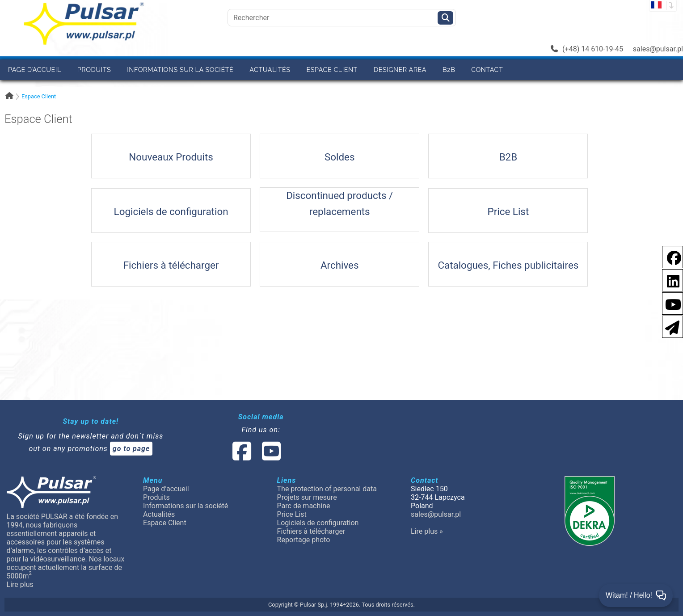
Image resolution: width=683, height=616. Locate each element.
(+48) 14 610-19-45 (587, 49)
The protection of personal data (327, 489)
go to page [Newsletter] (131, 449)
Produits (94, 70)
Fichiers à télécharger (311, 531)
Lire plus (20, 584)
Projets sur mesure (307, 497)
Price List (292, 514)
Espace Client (332, 70)
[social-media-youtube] (670, 303)
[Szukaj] (445, 18)
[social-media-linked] (256, 457)
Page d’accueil (35, 70)
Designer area (400, 70)
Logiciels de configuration (318, 523)
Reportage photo (304, 540)
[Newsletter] (670, 326)
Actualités (270, 70)
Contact (487, 70)
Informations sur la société (180, 70)
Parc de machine (304, 506)
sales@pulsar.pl (658, 49)
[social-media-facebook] (242, 457)
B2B (449, 70)
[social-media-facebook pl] (670, 256)
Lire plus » (427, 531)
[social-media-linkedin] (669, 280)
